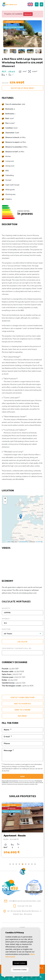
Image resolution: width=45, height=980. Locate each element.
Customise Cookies (20, 970)
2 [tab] (13, 864)
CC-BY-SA (39, 542)
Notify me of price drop (22, 88)
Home (22, 928)
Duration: (6, 629)
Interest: (6, 619)
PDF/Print (22, 716)
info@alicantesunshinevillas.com (22, 901)
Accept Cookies (20, 963)
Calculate (22, 642)
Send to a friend (22, 710)
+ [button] (5, 499)
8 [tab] (32, 864)
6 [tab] (26, 864)
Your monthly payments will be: (17, 648)
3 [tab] (16, 864)
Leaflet (8, 542)
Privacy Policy (25, 766)
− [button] (5, 502)
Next (40, 34)
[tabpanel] (22, 830)
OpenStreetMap (23, 542)
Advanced (28, 14)
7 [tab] (29, 864)
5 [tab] (23, 864)
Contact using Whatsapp (22, 697)
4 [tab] (19, 864)
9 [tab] (35, 864)
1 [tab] (10, 864)
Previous (5, 34)
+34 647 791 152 (23, 906)
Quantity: (6, 608)
